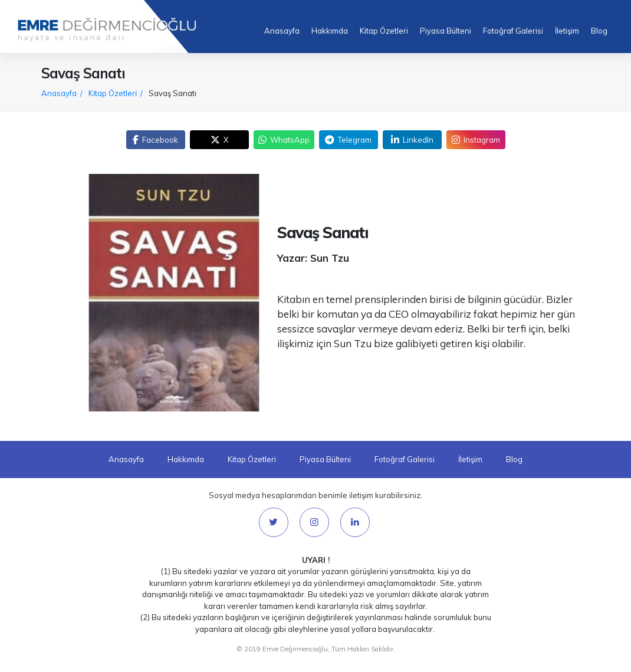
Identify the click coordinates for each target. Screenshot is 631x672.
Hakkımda (330, 31)
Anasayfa (282, 31)
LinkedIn (412, 140)
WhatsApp (284, 140)
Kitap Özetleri (384, 31)
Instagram (476, 140)
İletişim (567, 31)
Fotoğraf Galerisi (513, 31)
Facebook (155, 140)
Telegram (348, 140)
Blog (599, 31)
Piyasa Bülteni (446, 31)
